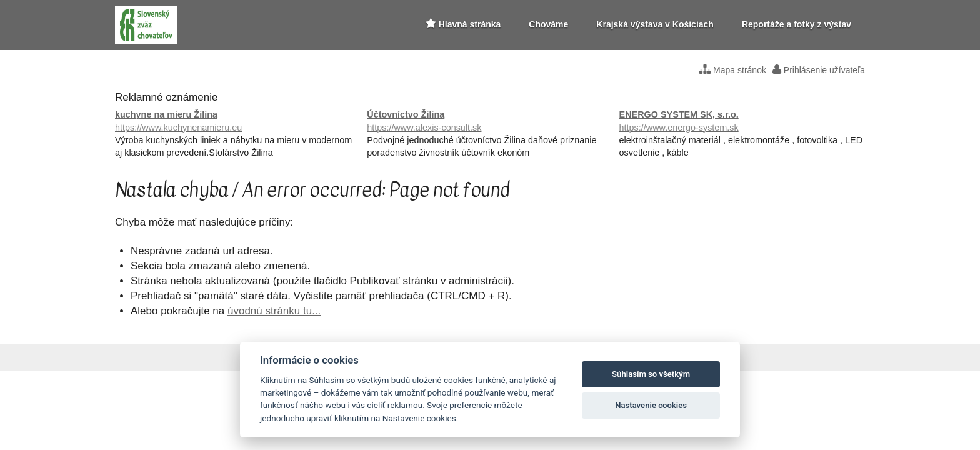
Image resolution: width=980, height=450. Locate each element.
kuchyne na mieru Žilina (238, 122)
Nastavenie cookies (651, 405)
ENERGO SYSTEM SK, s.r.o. (742, 122)
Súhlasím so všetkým (651, 374)
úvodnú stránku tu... (274, 311)
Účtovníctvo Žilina (490, 122)
